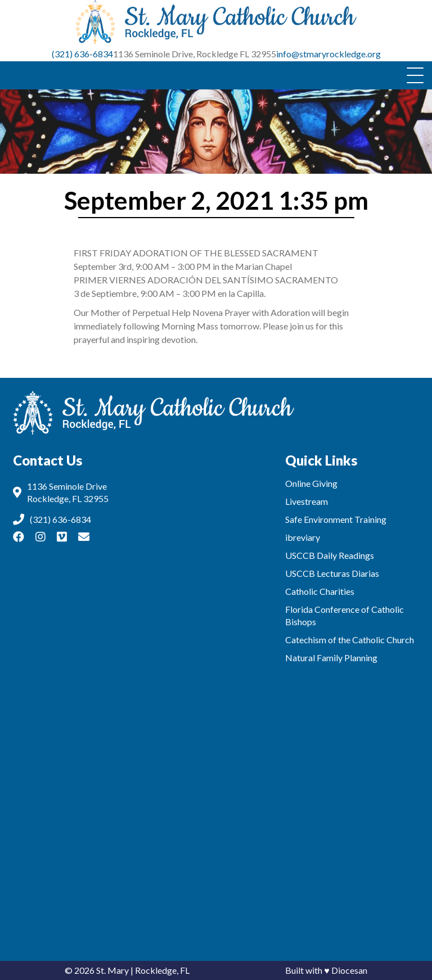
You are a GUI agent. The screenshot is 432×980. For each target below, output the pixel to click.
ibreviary (303, 537)
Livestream (307, 501)
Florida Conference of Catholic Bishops (345, 615)
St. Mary (112, 970)
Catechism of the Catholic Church (350, 640)
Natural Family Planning (331, 658)
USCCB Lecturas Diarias (332, 573)
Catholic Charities (320, 591)
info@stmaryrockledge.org (328, 54)
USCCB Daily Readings (330, 555)
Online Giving (311, 483)
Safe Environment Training (336, 519)
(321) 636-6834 (82, 54)
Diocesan (349, 970)
